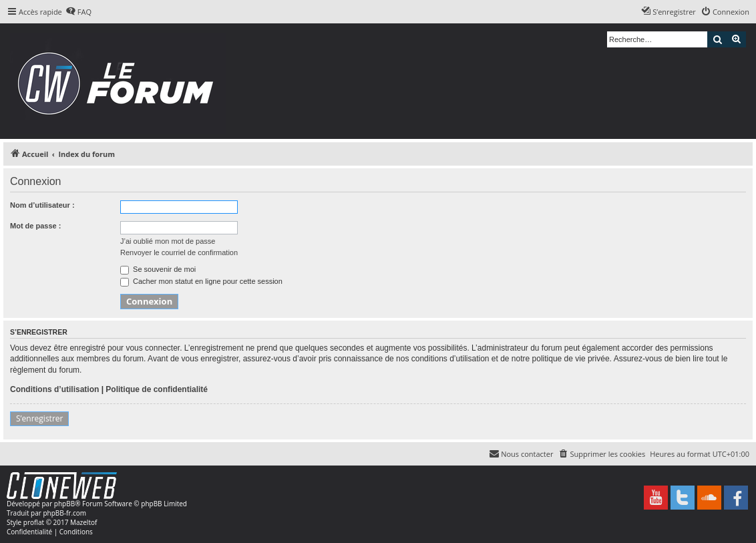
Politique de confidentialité (157, 389)
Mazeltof (83, 522)
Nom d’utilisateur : (42, 205)
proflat (34, 522)
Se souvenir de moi (158, 269)
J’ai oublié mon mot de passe (168, 241)
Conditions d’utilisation (54, 389)
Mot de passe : (35, 226)
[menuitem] (78, 12)
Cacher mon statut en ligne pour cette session (201, 281)
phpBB (64, 504)
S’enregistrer (39, 418)
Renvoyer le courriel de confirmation (179, 252)
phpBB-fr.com (64, 513)
